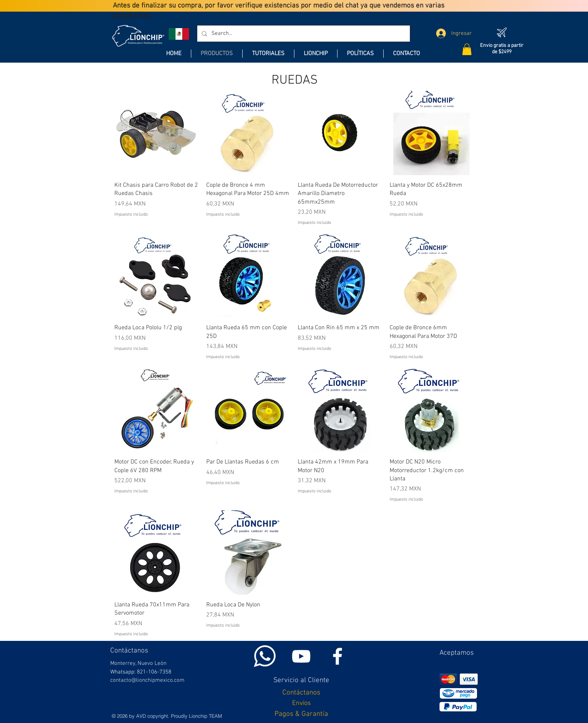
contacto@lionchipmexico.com (147, 680)
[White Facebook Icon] (337, 656)
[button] (467, 49)
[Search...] (303, 34)
